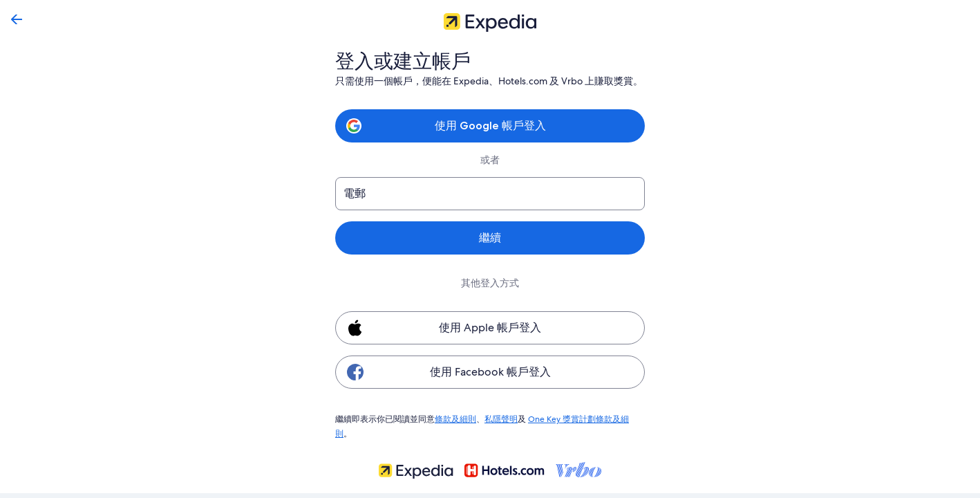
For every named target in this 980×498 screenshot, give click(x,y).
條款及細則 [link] (455, 418)
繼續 (490, 238)
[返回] (17, 19)
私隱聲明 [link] (501, 418)
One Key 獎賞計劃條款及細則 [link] (582, 418)
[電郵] (490, 194)
